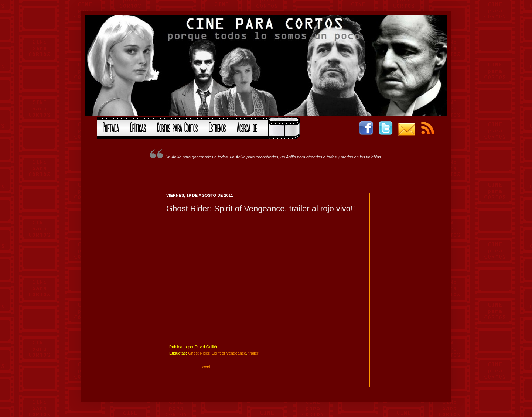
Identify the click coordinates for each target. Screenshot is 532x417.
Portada (111, 127)
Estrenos (217, 127)
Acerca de (247, 127)
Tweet (205, 366)
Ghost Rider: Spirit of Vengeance (217, 353)
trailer (253, 353)
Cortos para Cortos (177, 127)
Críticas (138, 127)
